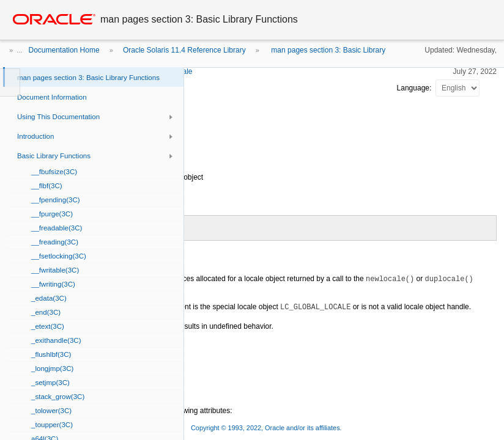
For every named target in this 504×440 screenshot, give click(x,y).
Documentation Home (64, 50)
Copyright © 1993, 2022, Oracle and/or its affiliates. (267, 428)
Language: (415, 88)
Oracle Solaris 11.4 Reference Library (184, 50)
